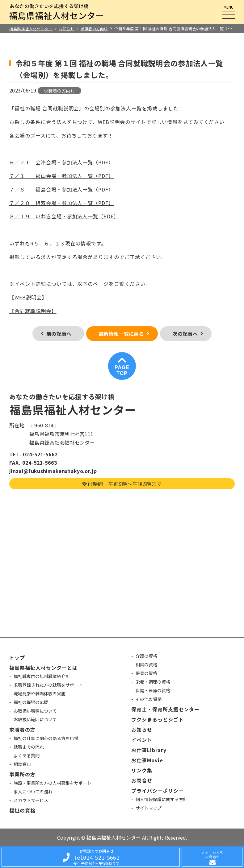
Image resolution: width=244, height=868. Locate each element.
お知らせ (142, 730)
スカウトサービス (31, 800)
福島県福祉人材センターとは (43, 668)
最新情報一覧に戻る (121, 334)
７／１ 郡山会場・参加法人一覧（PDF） (61, 176)
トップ (17, 657)
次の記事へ (185, 334)
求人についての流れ (33, 792)
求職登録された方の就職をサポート (48, 685)
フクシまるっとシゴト (158, 719)
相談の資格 (146, 664)
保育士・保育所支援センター (165, 709)
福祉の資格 (22, 810)
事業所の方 (22, 774)
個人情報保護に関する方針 (162, 799)
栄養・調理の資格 (153, 682)
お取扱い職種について (35, 711)
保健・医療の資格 (153, 690)
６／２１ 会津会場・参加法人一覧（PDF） (61, 162)
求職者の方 (22, 730)
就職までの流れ (29, 747)
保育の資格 (146, 673)
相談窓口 (22, 764)
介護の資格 (146, 656)
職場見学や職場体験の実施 (40, 693)
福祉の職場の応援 (31, 702)
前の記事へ (59, 334)
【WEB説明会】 (28, 297)
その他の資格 (149, 699)
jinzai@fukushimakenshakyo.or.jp (53, 471)
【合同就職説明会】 (33, 311)
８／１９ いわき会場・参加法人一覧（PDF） (64, 216)
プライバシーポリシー (158, 791)
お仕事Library (149, 750)
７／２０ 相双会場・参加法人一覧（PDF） (61, 203)
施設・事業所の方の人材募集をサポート (53, 783)
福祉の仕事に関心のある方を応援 (46, 738)
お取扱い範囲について (35, 719)
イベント (142, 740)
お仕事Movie (147, 760)
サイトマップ (149, 808)
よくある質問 (27, 755)
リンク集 (142, 770)
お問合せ (142, 780)
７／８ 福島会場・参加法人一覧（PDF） (61, 189)
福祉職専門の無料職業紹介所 (42, 676)
